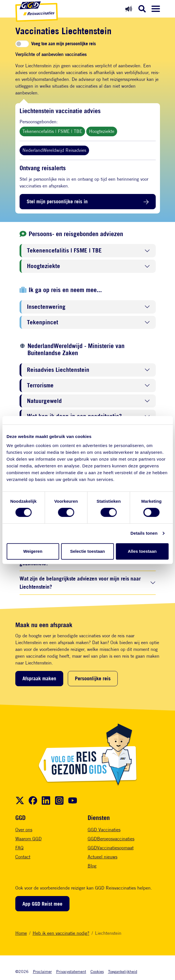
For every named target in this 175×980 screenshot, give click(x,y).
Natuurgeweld (44, 401)
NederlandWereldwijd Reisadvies (54, 150)
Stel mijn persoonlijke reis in (57, 201)
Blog (92, 866)
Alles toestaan (142, 551)
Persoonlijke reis (93, 678)
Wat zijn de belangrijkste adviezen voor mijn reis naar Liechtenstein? (80, 582)
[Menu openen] (156, 9)
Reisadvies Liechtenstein (58, 370)
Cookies (97, 971)
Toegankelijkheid (123, 971)
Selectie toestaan (87, 551)
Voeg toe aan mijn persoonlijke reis (64, 44)
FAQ (19, 848)
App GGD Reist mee (42, 904)
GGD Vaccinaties (104, 830)
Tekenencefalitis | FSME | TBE (52, 131)
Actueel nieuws (103, 857)
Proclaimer (42, 971)
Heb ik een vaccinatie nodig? (61, 933)
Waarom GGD (29, 839)
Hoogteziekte (102, 131)
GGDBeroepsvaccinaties (111, 839)
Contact (23, 857)
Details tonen (144, 533)
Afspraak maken (39, 678)
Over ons (24, 830)
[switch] (22, 44)
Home (21, 933)
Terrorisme (40, 386)
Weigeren (33, 551)
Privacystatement (71, 971)
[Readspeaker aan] (129, 9)
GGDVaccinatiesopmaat (111, 848)
